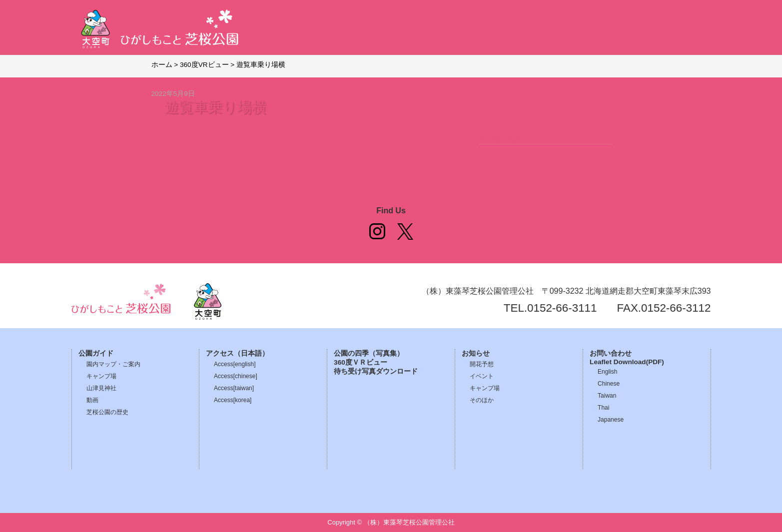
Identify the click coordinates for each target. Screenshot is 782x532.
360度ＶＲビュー (361, 362)
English (607, 372)
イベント (482, 376)
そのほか (482, 400)
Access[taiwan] (234, 388)
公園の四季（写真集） (369, 353)
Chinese (609, 384)
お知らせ (476, 353)
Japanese (611, 420)
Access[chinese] (236, 376)
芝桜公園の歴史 (107, 412)
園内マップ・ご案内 (113, 364)
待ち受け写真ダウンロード (376, 371)
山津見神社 (101, 388)
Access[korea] (233, 400)
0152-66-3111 (562, 308)
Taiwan (607, 396)
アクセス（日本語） (237, 353)
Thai (603, 408)
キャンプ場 (101, 376)
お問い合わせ (611, 353)
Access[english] (235, 364)
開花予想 (482, 364)
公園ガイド (96, 353)
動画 (92, 400)
